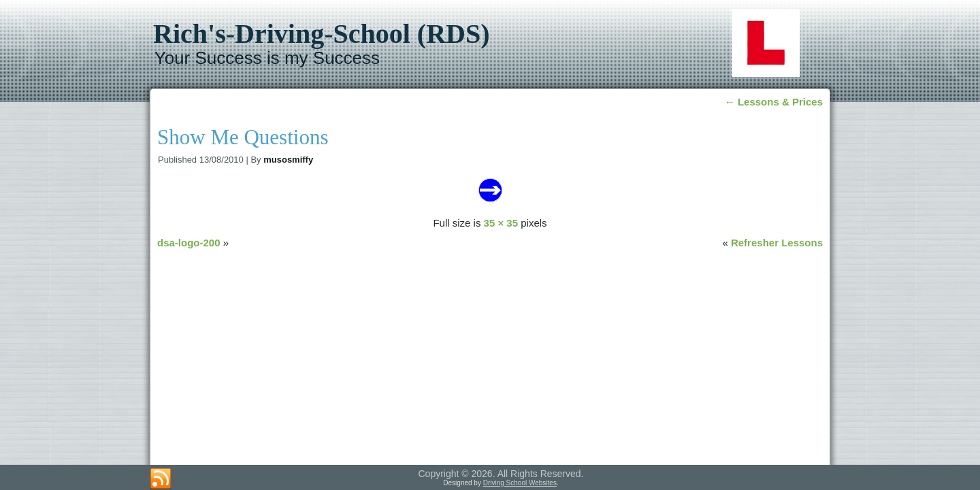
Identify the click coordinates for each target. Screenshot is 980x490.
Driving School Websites (520, 483)
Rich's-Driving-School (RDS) (321, 34)
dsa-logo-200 (189, 243)
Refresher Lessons (777, 243)
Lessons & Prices (774, 102)
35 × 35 (501, 223)
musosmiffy (288, 160)
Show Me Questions (243, 137)
